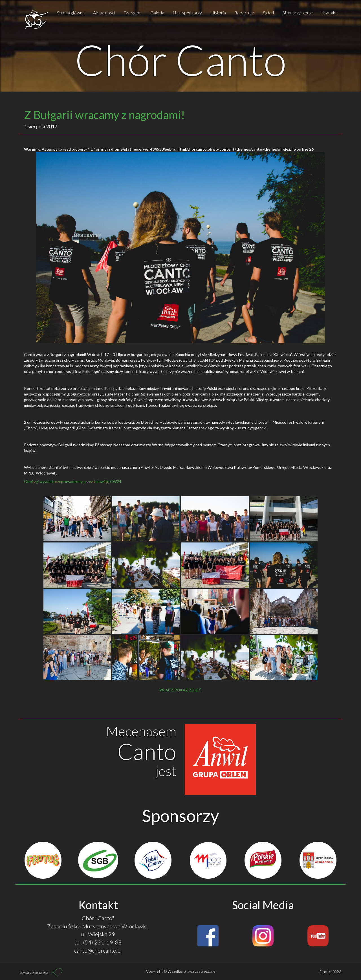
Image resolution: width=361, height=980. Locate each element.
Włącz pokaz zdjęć (180, 690)
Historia (218, 13)
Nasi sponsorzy (187, 13)
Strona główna (71, 13)
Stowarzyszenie (298, 13)
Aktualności (104, 13)
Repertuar (244, 13)
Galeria (157, 13)
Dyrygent (133, 13)
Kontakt (329, 13)
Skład (268, 13)
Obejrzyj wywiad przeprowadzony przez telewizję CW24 (73, 481)
